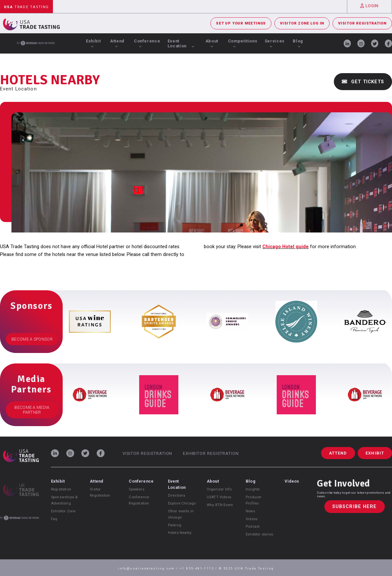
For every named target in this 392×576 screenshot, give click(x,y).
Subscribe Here (355, 507)
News (250, 511)
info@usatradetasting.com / (149, 568)
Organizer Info (219, 489)
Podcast (253, 527)
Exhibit (93, 43)
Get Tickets (363, 82)
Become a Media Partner (32, 410)
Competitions (243, 43)
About (212, 43)
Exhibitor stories (259, 534)
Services (275, 43)
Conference (147, 43)
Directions (177, 496)
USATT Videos (219, 497)
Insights (253, 489)
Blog (298, 43)
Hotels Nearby (180, 533)
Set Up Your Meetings (241, 23)
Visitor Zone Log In (302, 23)
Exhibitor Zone (63, 511)
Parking (175, 525)
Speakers (136, 489)
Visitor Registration (362, 23)
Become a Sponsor (32, 339)
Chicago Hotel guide (286, 247)
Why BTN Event (220, 505)
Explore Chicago (182, 503)
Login (369, 6)
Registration (61, 489)
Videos (252, 519)
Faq (54, 519)
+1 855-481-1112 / (199, 568)
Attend (117, 43)
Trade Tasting (26, 7)
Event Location (181, 43)
